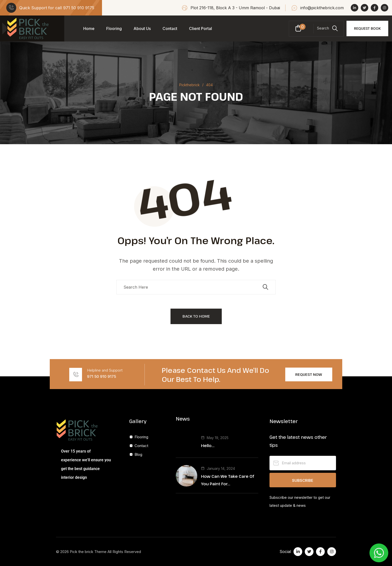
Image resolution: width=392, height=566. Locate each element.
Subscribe (303, 480)
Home (89, 28)
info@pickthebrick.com (322, 8)
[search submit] (265, 287)
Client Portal (200, 28)
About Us (142, 28)
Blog (138, 454)
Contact (170, 28)
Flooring (114, 28)
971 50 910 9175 (79, 8)
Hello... (208, 446)
